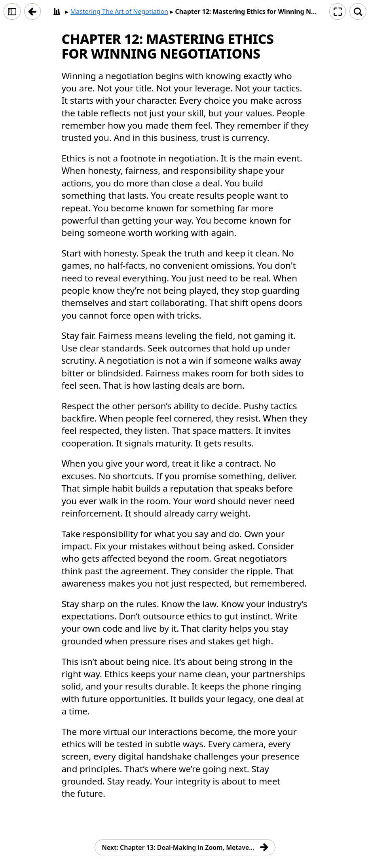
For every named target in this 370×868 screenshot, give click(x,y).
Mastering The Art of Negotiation (120, 11)
